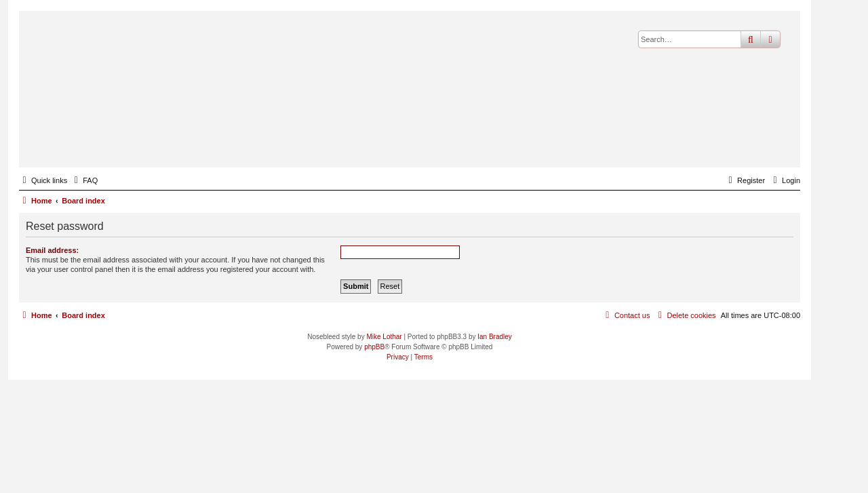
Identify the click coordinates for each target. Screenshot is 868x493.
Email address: (52, 250)
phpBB (374, 347)
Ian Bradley (495, 337)
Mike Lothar (384, 337)
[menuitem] (84, 180)
